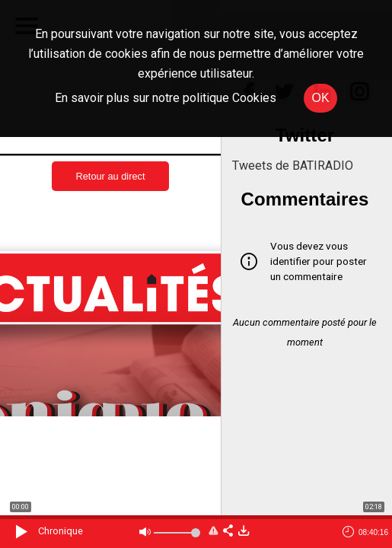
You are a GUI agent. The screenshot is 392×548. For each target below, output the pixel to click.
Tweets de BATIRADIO (293, 166)
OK (320, 98)
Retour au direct (110, 176)
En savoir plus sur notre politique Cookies (166, 98)
